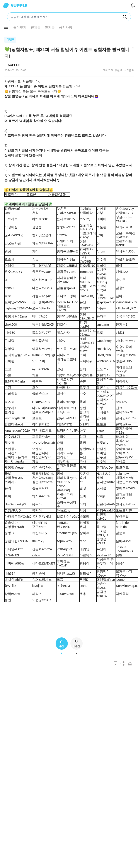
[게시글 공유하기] (123, 664)
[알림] (133, 5)
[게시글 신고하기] (130, 664)
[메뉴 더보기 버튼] (6, 27)
